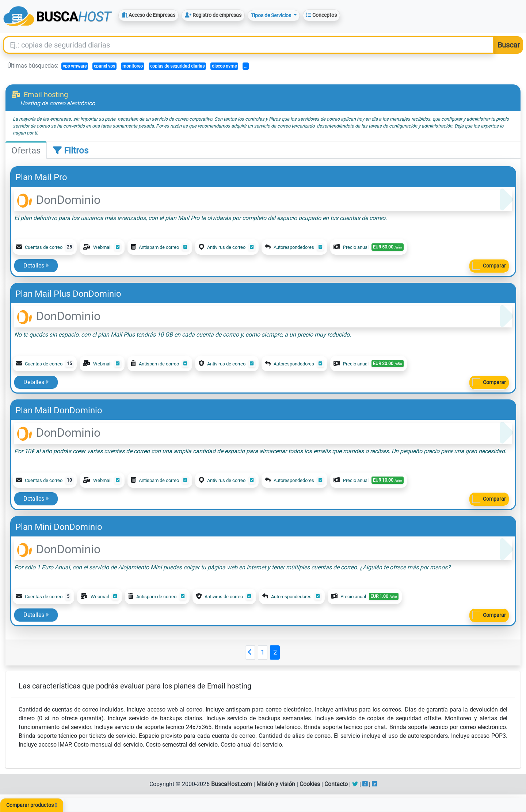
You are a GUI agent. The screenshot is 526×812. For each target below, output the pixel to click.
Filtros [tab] (71, 151)
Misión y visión (276, 784)
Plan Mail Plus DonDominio (68, 294)
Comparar (494, 266)
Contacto (336, 784)
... (246, 66)
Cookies (310, 784)
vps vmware (75, 66)
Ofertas (26, 151)
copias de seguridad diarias (177, 66)
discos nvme (224, 66)
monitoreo (133, 66)
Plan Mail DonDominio (59, 410)
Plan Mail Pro (41, 177)
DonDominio (59, 200)
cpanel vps (104, 66)
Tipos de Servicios (272, 15)
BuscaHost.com (232, 784)
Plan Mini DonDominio (59, 527)
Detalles (36, 265)
